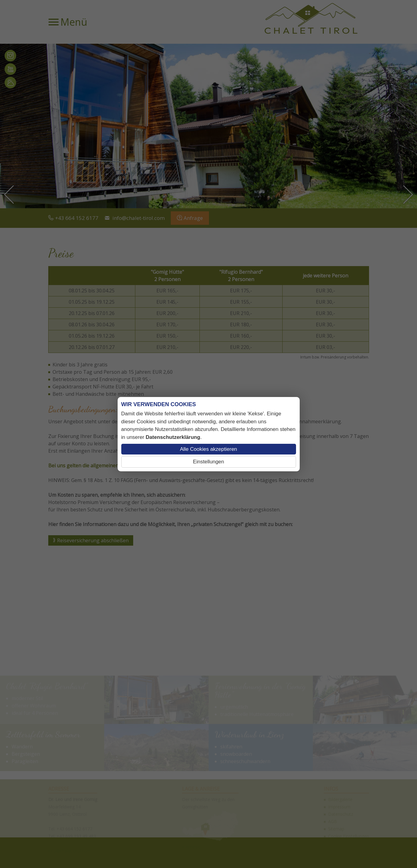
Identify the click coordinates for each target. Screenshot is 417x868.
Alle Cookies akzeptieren (209, 449)
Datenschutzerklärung (173, 437)
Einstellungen (208, 462)
